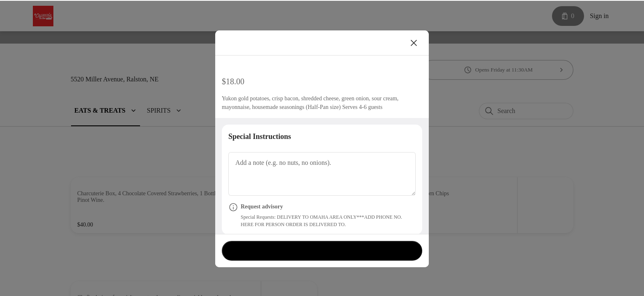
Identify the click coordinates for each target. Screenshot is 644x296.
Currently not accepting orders (322, 250)
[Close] (414, 42)
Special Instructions (263, 145)
